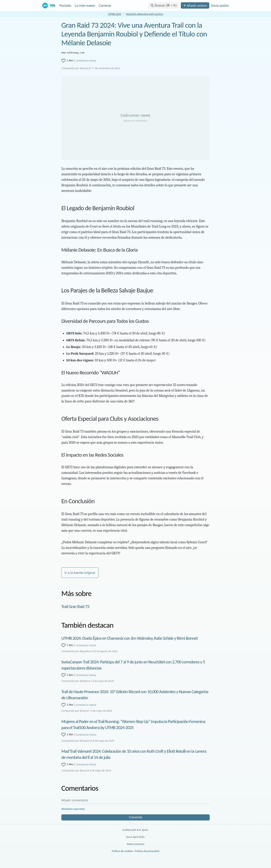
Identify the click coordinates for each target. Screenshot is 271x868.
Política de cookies (122, 851)
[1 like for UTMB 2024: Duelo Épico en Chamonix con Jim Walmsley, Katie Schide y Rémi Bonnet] (67, 645)
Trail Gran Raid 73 (75, 606)
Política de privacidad (147, 851)
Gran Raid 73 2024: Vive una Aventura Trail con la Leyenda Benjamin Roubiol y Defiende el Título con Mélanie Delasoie (134, 34)
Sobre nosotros (135, 844)
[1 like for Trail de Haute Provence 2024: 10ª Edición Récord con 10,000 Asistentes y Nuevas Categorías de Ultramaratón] (67, 705)
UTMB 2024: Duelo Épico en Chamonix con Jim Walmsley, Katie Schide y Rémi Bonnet (129, 638)
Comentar (135, 817)
